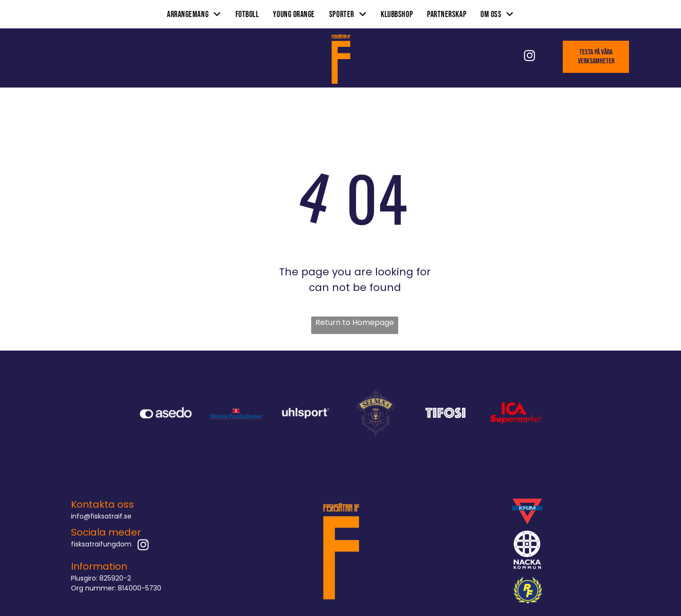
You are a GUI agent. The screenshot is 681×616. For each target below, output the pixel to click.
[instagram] (529, 57)
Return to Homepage (355, 322)
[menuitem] (194, 14)
